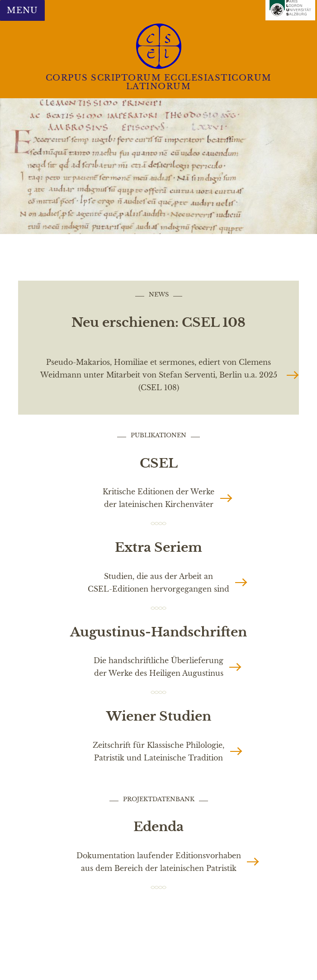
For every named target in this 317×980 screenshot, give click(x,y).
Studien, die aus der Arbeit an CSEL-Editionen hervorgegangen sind (158, 583)
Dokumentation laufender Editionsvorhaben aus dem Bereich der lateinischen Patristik (159, 862)
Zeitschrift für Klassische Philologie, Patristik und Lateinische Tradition (158, 751)
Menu (22, 10)
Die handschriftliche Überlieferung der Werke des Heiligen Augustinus (158, 667)
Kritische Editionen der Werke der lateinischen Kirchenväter (158, 498)
